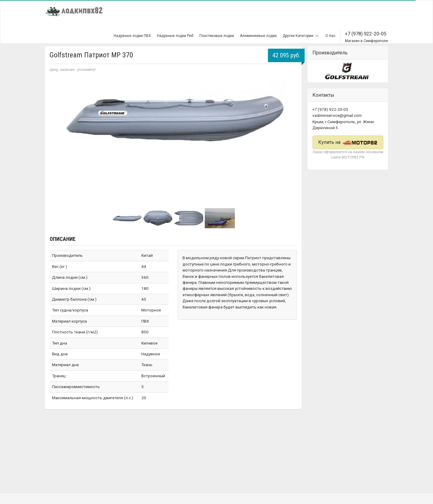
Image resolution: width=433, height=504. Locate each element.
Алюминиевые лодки (258, 36)
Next (289, 137)
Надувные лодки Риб (175, 36)
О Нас (330, 36)
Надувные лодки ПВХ (132, 36)
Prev (57, 137)
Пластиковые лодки (217, 36)
